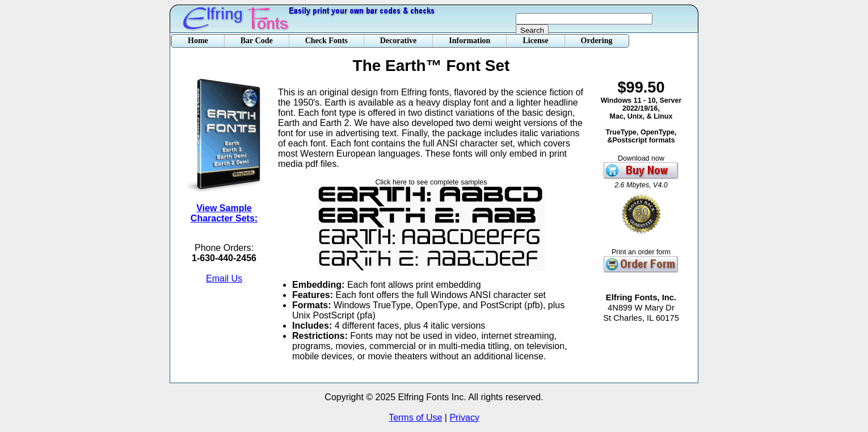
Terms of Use (415, 418)
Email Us (224, 278)
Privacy (464, 418)
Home (198, 41)
